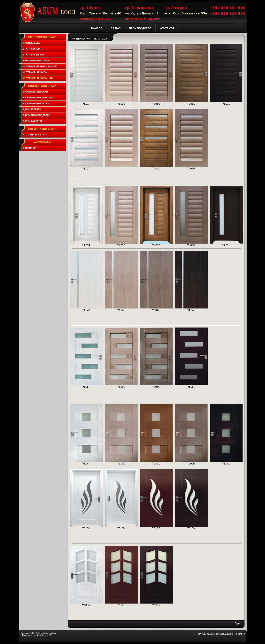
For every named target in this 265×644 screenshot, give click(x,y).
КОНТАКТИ (240, 634)
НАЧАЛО (202, 634)
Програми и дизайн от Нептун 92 (37, 635)
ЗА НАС (212, 634)
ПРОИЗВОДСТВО (225, 634)
